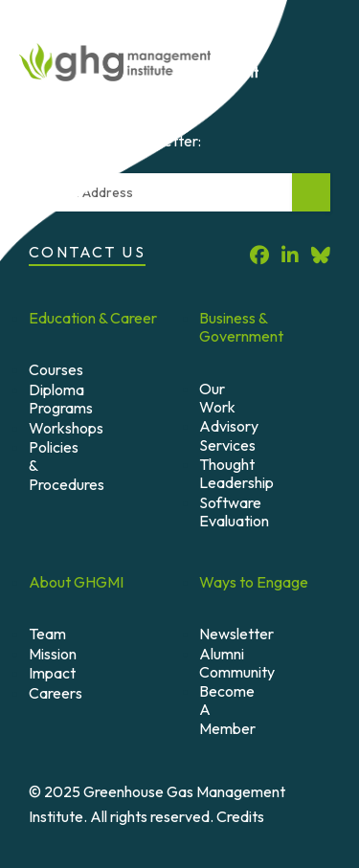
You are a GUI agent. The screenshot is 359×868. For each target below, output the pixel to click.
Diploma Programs (61, 399)
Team (47, 634)
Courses (56, 369)
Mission (53, 654)
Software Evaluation (234, 512)
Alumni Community (237, 663)
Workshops (66, 428)
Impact (52, 673)
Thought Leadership (236, 473)
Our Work (217, 398)
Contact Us (87, 252)
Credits (240, 816)
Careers (56, 693)
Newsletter (236, 634)
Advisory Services (229, 435)
